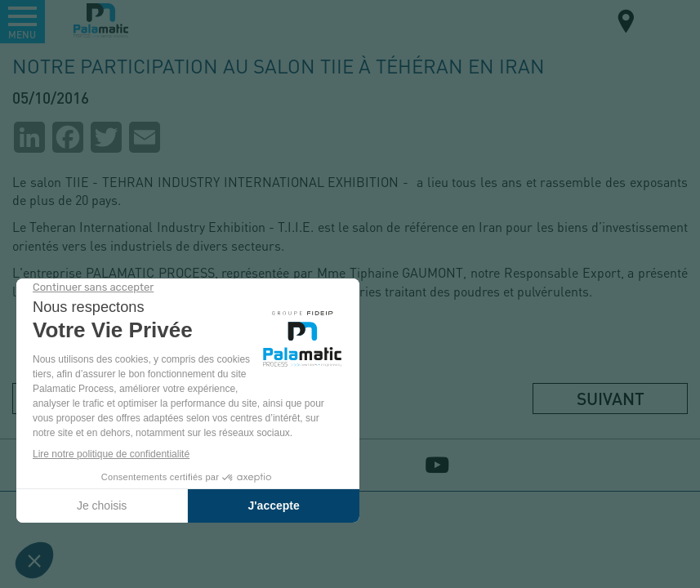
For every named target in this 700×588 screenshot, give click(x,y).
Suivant (611, 398)
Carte (626, 23)
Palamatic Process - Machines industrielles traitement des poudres (101, 20)
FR (667, 20)
